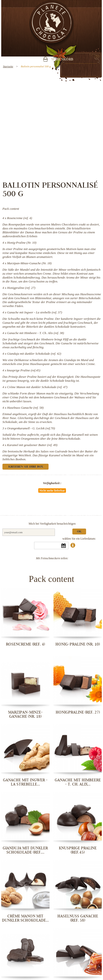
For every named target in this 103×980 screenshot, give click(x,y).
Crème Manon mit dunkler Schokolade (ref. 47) (37, 387)
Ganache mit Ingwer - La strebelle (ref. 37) (35, 312)
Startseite (8, 66)
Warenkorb (62, 60)
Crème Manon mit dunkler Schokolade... (25, 918)
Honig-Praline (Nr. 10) (22, 243)
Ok (79, 532)
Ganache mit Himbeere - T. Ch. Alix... (78, 782)
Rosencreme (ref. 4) (20, 218)
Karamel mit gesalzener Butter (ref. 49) (32, 445)
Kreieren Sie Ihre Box (26, 467)
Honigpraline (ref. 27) (21, 288)
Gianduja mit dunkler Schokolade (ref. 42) (34, 354)
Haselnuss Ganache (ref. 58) (25, 408)
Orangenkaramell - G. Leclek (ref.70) (31, 428)
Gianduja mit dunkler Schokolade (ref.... (25, 850)
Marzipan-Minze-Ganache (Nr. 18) (29, 263)
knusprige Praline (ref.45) (24, 370)
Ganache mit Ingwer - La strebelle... (25, 782)
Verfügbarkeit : (52, 483)
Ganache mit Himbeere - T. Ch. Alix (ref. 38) (36, 333)
